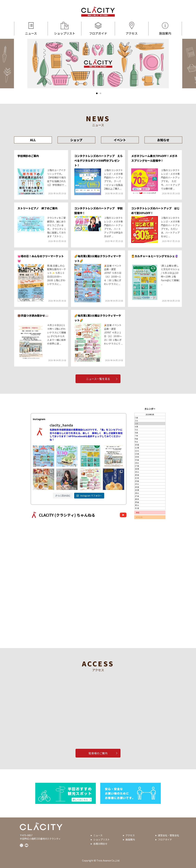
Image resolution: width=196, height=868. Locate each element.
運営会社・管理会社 (168, 835)
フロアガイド (98, 29)
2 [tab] (101, 93)
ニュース (31, 29)
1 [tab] (97, 93)
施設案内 (165, 29)
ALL (33, 140)
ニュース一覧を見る (98, 379)
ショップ (76, 140)
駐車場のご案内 (98, 753)
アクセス (132, 29)
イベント (120, 140)
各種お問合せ (100, 844)
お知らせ (163, 140)
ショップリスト (65, 29)
